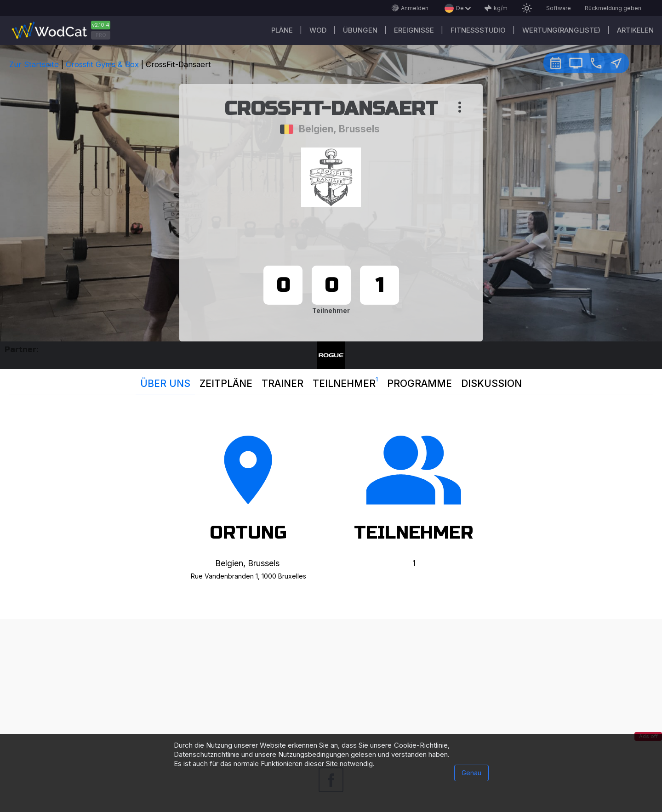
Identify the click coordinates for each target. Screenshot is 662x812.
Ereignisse (414, 30)
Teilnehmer (345, 381)
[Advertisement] (331, 683)
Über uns (165, 383)
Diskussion (491, 383)
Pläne (282, 30)
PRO (101, 35)
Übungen (360, 30)
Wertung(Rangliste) (561, 30)
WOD (318, 30)
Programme (419, 383)
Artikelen (635, 30)
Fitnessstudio (478, 30)
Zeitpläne (226, 383)
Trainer (282, 383)
